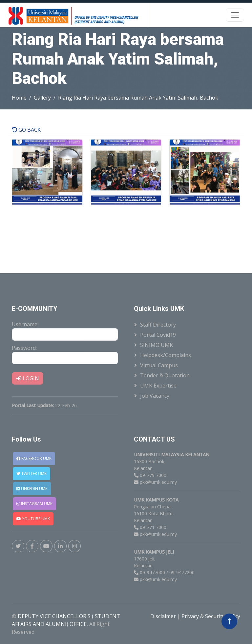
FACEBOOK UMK (34, 458)
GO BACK (26, 130)
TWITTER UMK (31, 474)
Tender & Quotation (165, 375)
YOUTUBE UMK (33, 519)
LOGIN (28, 378)
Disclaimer (164, 616)
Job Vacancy (155, 396)
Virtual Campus (159, 365)
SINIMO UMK (157, 345)
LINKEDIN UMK (32, 489)
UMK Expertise (158, 386)
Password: (24, 348)
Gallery (42, 98)
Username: (25, 324)
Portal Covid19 (158, 335)
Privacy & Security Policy (211, 616)
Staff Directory (158, 325)
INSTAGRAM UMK (34, 504)
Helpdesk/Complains (166, 355)
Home (19, 98)
